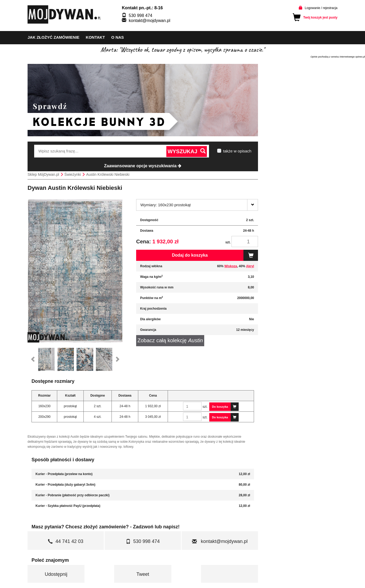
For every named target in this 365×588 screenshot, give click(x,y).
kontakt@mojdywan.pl (150, 21)
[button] (33, 359)
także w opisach (237, 151)
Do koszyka (225, 407)
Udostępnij (56, 574)
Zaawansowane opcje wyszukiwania (143, 166)
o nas (118, 37)
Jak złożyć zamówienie (54, 37)
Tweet (143, 574)
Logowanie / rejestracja (321, 8)
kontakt (95, 37)
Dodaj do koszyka (215, 255)
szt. (228, 242)
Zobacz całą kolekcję (170, 340)
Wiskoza (231, 266)
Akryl (250, 266)
